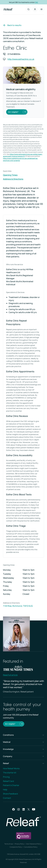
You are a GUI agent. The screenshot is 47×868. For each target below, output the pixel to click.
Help (5, 790)
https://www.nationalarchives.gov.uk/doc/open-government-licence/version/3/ (23, 155)
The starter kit (10, 773)
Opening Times (10, 175)
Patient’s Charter (11, 785)
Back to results (12, 25)
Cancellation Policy (31, 847)
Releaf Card (8, 781)
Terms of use (9, 844)
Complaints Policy (16, 847)
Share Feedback (10, 794)
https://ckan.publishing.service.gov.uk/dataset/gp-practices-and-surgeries (20, 159)
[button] (35, 9)
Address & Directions (13, 179)
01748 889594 (14, 54)
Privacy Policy (19, 844)
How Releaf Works (11, 768)
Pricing (6, 777)
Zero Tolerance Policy (33, 844)
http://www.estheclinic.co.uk (21, 59)
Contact (7, 798)
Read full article (10, 675)
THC (36, 2)
